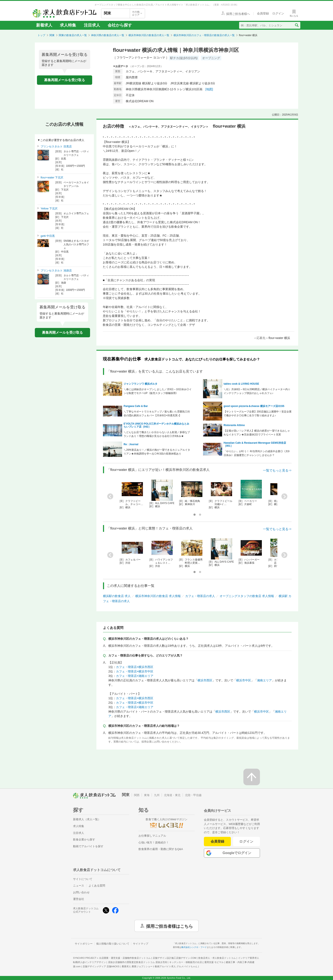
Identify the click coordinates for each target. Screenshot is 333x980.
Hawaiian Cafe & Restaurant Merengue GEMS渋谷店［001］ (255, 444)
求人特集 (68, 25)
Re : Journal (131, 444)
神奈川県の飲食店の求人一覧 (108, 35)
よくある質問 (97, 886)
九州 (157, 795)
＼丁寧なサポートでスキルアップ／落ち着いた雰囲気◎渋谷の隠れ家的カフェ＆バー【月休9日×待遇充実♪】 (157, 414)
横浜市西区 (205, 680)
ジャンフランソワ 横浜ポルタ (140, 384)
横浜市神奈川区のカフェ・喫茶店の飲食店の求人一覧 (204, 35)
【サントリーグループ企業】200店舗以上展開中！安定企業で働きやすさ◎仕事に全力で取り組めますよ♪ (258, 414)
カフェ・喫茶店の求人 (200, 596)
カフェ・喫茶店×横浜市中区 (135, 671)
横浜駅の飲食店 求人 (117, 596)
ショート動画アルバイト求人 (171, 966)
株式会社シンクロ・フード (194, 947)
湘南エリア (264, 680)
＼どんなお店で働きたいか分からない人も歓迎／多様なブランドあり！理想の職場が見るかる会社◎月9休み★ (157, 434)
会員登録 (217, 841)
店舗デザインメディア (101, 966)
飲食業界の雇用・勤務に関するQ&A (161, 849)
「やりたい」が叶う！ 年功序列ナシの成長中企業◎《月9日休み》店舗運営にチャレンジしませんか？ (257, 453)
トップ (41, 35)
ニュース (79, 886)
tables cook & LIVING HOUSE (241, 384)
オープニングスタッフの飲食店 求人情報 (247, 596)
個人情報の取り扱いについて (113, 944)
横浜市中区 (244, 680)
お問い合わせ (81, 892)
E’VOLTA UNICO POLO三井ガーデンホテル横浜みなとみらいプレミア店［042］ (156, 425)
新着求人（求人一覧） (87, 819)
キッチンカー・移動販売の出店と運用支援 (196, 962)
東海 (147, 795)
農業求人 (133, 966)
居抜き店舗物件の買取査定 (138, 962)
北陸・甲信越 (193, 795)
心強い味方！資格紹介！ (154, 842)
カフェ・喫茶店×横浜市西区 (135, 667)
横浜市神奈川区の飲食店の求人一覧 (149, 35)
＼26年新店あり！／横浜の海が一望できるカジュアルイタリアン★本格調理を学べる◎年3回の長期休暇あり (157, 452)
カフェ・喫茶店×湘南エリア (135, 676)
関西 (137, 795)
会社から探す (120, 25)
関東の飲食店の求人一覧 (73, 35)
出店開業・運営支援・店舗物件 (125, 958)
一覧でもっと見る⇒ (277, 470)
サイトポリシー (84, 944)
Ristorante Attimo (234, 425)
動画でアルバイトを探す (88, 846)
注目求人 (92, 25)
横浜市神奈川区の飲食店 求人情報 (158, 596)
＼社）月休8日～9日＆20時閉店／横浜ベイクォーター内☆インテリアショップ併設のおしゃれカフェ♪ (257, 391)
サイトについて (83, 879)
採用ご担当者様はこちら (169, 926)
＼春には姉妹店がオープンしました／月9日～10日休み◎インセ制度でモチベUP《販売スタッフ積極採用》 (158, 391)
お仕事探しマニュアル (152, 836)
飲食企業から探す (84, 839)
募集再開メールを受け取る (65, 80)
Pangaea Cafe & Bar (136, 406)
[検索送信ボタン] (297, 25)
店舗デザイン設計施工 (174, 958)
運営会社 (79, 899)
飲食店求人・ (217, 958)
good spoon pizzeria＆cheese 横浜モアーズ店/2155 (254, 406)
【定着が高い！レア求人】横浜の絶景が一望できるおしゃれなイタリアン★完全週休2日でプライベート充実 (257, 433)
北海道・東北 (172, 795)
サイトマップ (141, 944)
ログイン (246, 841)
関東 (52, 35)
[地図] (209, 89)
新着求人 (44, 25)
